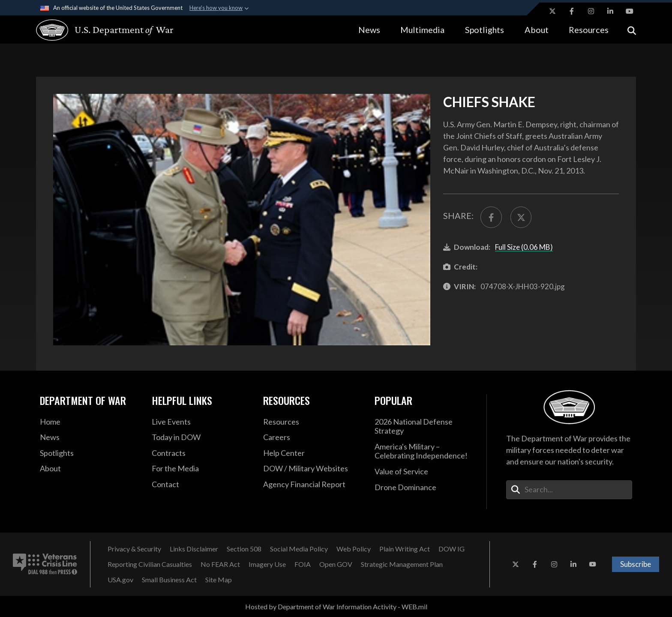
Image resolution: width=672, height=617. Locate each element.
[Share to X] (521, 217)
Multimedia (422, 30)
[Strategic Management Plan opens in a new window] (402, 564)
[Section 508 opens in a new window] (244, 549)
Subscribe (636, 564)
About (537, 30)
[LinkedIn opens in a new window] (610, 11)
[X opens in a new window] (552, 11)
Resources (589, 30)
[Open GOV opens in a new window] (336, 564)
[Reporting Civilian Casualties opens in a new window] (150, 564)
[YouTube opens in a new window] (630, 11)
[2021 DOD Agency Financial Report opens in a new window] (312, 485)
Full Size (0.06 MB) (524, 247)
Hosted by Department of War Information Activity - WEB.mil (336, 607)
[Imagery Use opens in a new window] (267, 564)
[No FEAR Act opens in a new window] (220, 564)
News (369, 30)
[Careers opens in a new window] (312, 437)
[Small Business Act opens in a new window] (169, 580)
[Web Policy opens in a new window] (354, 549)
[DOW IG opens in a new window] (451, 549)
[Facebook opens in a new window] (572, 11)
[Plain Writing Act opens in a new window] (405, 549)
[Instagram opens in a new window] (591, 11)
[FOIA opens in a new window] (303, 564)
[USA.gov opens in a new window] (120, 580)
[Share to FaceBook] (491, 217)
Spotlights (484, 30)
